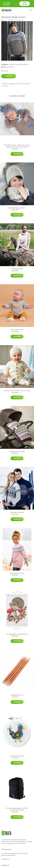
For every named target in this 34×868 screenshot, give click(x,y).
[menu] (31, 10)
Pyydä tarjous (25, 3)
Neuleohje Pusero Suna (17, 573)
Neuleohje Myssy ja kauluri (17, 208)
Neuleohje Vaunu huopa (17, 451)
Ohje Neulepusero (17, 269)
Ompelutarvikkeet (15, 64)
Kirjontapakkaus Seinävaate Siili (17, 634)
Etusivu (3, 20)
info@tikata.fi (5, 859)
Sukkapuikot (24, 64)
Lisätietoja (9, 76)
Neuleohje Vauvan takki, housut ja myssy (17, 391)
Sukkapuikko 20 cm (17, 695)
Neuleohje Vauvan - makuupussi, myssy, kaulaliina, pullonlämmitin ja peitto (17, 146)
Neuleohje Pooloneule (17, 512)
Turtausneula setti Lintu (17, 756)
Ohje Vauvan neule (17, 330)
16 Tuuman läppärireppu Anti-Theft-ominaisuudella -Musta (17, 809)
